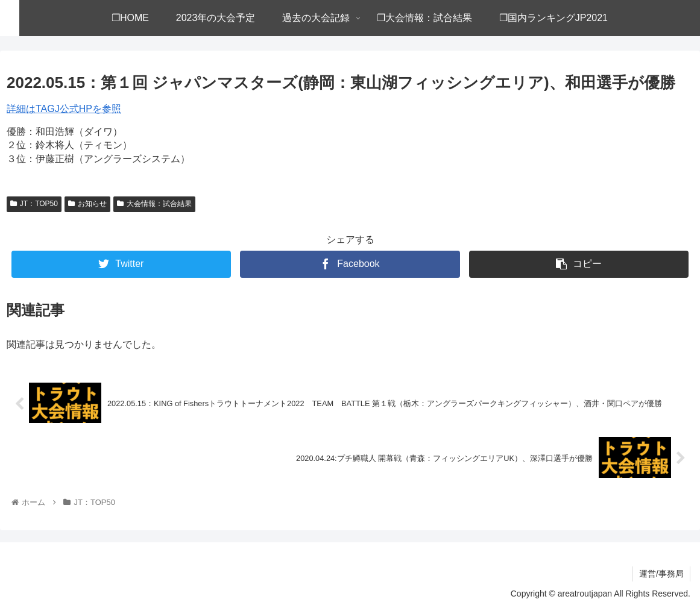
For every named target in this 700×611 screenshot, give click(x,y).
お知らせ (87, 204)
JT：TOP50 (34, 204)
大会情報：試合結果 (154, 204)
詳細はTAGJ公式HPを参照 (64, 109)
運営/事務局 (661, 574)
